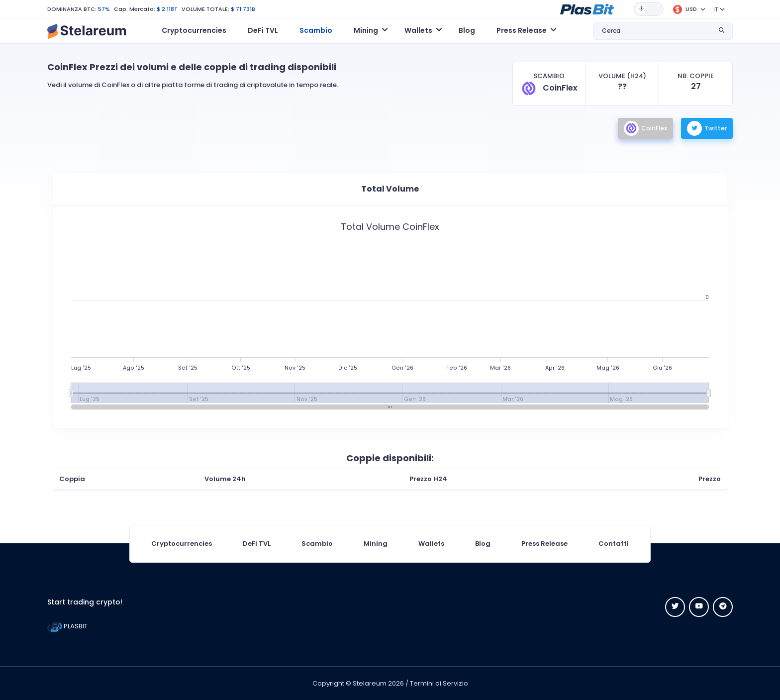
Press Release (544, 544)
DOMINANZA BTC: (72, 9)
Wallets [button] (418, 30)
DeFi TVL (263, 30)
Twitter (707, 128)
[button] (587, 8)
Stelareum (370, 683)
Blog (467, 30)
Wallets (431, 544)
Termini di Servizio (439, 683)
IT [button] (716, 9)
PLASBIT (67, 626)
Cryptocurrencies (194, 30)
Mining (376, 544)
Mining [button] (366, 30)
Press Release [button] (522, 30)
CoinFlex (645, 128)
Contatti (614, 544)
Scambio (316, 30)
